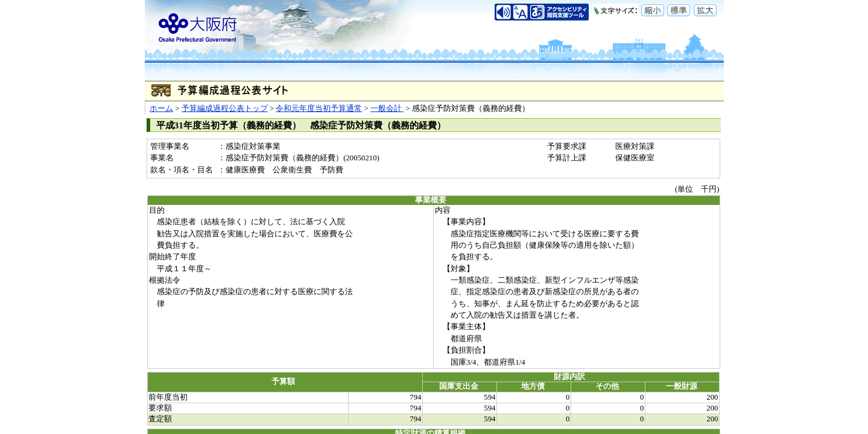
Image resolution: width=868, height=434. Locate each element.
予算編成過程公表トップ (225, 108)
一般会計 (387, 108)
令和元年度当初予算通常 (319, 108)
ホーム (161, 108)
